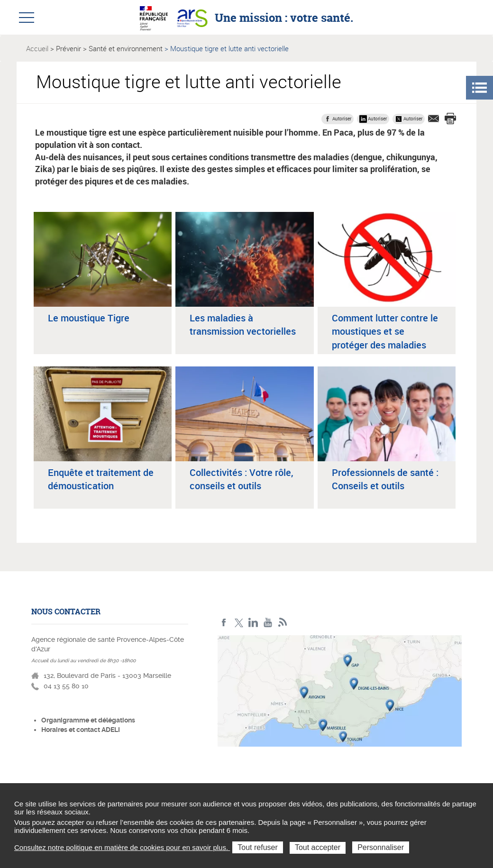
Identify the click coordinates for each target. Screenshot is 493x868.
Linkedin (253, 623)
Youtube (268, 623)
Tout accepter (318, 847)
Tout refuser (257, 847)
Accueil (37, 48)
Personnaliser (381, 847)
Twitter (239, 623)
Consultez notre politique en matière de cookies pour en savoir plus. (122, 847)
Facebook (224, 623)
